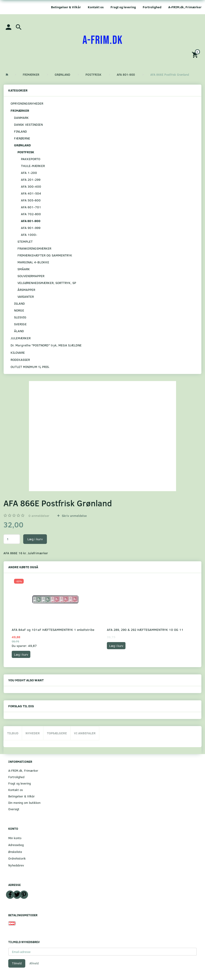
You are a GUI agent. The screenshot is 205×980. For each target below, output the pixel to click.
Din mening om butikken (24, 803)
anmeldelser (39, 516)
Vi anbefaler (85, 733)
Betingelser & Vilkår (66, 7)
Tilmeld (17, 963)
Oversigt (14, 809)
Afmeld (34, 963)
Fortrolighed (152, 7)
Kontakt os (96, 7)
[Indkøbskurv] (196, 54)
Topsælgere (57, 733)
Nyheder (33, 733)
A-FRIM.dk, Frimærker (185, 7)
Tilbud (13, 733)
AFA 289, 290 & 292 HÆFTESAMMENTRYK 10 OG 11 (145, 630)
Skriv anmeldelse (74, 516)
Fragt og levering (123, 7)
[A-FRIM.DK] (103, 40)
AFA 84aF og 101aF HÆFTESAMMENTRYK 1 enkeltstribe (53, 630)
